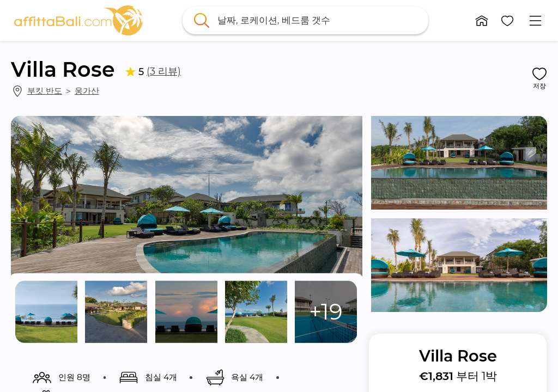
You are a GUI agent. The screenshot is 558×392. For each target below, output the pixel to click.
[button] (482, 21)
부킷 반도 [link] (45, 91)
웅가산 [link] (87, 91)
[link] (78, 20)
